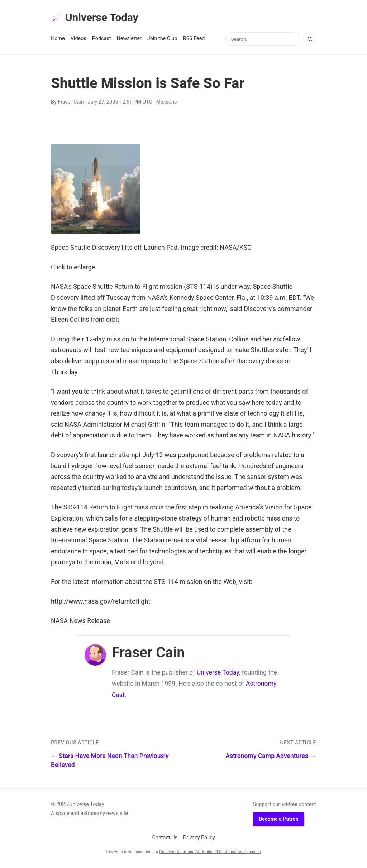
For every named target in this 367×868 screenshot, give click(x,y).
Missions (166, 103)
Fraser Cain (71, 103)
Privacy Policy (199, 839)
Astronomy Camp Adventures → (271, 757)
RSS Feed (194, 40)
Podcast (102, 40)
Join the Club (162, 40)
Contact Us (165, 839)
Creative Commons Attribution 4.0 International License (210, 853)
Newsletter (129, 40)
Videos (78, 40)
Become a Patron (279, 821)
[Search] (310, 40)
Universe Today (97, 18)
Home (58, 40)
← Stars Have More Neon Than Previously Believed (110, 762)
